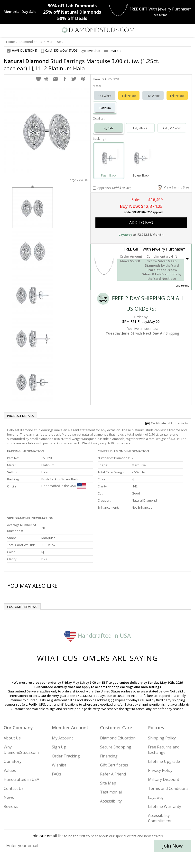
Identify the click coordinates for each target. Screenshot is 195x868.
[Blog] (122, 860)
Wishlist (59, 765)
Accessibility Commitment (160, 818)
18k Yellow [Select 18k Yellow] (177, 96)
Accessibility (111, 801)
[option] (32, 207)
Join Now (173, 846)
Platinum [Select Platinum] (105, 108)
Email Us (113, 51)
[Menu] (6, 30)
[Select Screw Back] (141, 159)
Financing (109, 756)
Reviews (11, 806)
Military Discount (164, 779)
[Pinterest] (109, 860)
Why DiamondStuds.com (21, 750)
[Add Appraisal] (94, 188)
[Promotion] (20, 11)
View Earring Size (174, 187)
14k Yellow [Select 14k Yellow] (129, 96)
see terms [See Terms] (182, 285)
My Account (62, 738)
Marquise (54, 42)
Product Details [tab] (20, 416)
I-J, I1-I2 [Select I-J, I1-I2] (109, 128)
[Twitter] (86, 860)
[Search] (16, 30)
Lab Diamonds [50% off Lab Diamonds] (72, 6)
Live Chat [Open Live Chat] (91, 51)
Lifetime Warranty (165, 806)
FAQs (56, 774)
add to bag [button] (141, 223)
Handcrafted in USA (97, 635)
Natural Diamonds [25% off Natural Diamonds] (72, 12)
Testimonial (111, 792)
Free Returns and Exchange (164, 750)
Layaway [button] (125, 234)
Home (10, 42)
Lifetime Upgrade (164, 761)
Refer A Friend (113, 774)
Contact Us (14, 788)
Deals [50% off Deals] (72, 18)
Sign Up (59, 747)
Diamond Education (118, 738)
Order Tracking (66, 756)
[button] (38, 79)
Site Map (108, 783)
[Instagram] (73, 860)
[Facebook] (98, 860)
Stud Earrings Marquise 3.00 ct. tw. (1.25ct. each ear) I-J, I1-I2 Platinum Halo (82, 65)
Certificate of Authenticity (167, 423)
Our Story (13, 761)
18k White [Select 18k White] (153, 96)
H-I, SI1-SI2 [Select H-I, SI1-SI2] (140, 128)
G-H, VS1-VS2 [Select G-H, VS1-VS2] (172, 128)
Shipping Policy (162, 738)
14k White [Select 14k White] (105, 96)
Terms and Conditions (168, 788)
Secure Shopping (116, 747)
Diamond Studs (31, 42)
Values (10, 770)
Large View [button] (78, 180)
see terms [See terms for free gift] (160, 15)
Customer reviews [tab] (22, 607)
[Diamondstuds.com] (98, 30)
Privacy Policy (160, 770)
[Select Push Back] (109, 159)
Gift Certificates (114, 765)
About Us (12, 738)
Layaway (156, 797)
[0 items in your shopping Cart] (189, 30)
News (9, 797)
